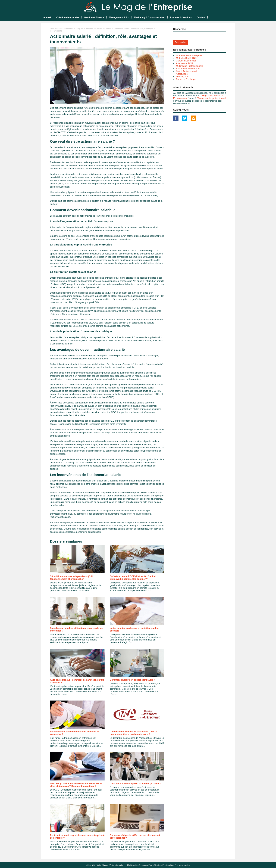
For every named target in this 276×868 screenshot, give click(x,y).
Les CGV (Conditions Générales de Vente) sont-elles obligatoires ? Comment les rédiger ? (76, 785)
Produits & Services (181, 17)
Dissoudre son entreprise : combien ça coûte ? (135, 783)
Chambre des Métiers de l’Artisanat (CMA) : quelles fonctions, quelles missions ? (133, 733)
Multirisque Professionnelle (190, 66)
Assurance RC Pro (186, 63)
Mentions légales (161, 865)
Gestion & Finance (94, 17)
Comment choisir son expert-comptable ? (132, 680)
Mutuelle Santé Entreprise (189, 55)
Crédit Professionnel (186, 71)
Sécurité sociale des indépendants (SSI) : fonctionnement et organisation (72, 578)
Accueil (47, 17)
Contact (201, 17)
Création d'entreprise (68, 17)
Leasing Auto (183, 77)
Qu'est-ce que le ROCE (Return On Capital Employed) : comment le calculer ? (133, 578)
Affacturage (182, 74)
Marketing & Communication (150, 17)
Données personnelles (180, 865)
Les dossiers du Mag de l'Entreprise (78, 29)
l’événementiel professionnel (211, 98)
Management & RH (119, 17)
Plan (150, 865)
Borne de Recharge (186, 79)
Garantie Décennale (186, 61)
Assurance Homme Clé (188, 69)
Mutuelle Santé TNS (186, 58)
